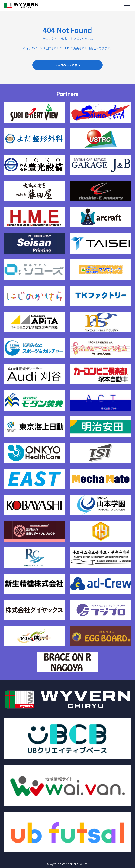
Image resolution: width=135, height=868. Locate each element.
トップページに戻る (67, 65)
